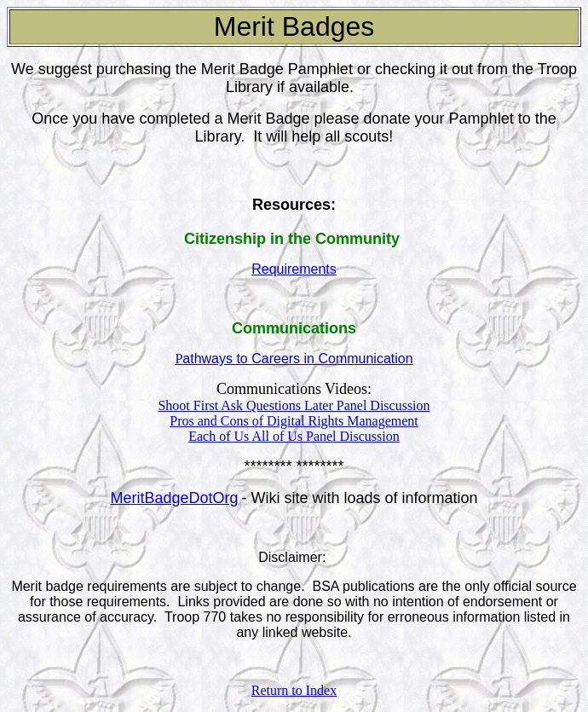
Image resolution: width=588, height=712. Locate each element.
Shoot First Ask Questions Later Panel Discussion (294, 405)
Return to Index (294, 690)
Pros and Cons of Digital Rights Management (294, 421)
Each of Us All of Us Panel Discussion (294, 436)
